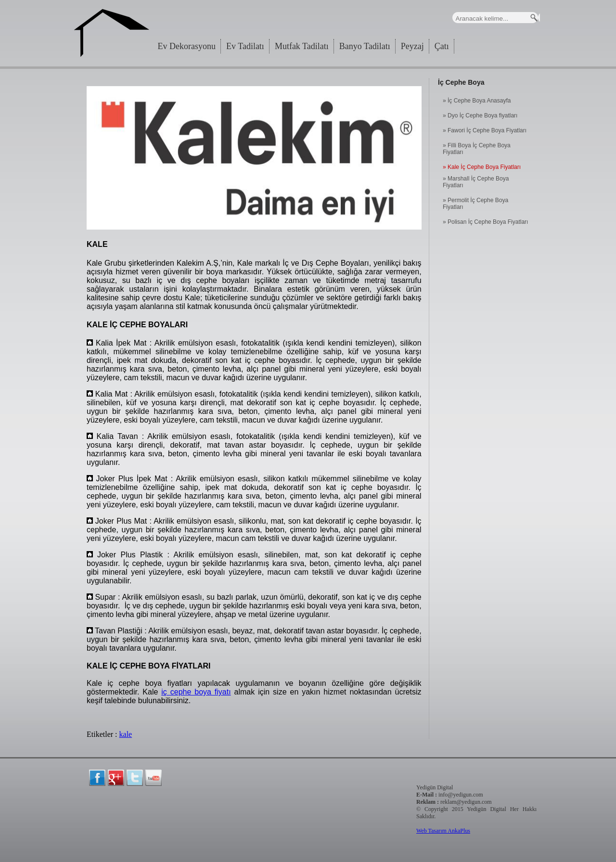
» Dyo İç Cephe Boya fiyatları (480, 116)
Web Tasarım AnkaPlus (443, 831)
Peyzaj (412, 46)
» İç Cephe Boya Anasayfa (477, 101)
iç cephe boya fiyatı (196, 692)
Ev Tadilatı (245, 46)
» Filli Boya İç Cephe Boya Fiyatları (477, 149)
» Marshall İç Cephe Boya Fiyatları (476, 182)
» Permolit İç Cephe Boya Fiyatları (475, 204)
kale (126, 734)
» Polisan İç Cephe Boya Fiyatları (485, 222)
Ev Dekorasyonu (187, 46)
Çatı (442, 46)
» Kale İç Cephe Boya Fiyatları (482, 167)
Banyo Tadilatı (365, 46)
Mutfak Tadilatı (302, 46)
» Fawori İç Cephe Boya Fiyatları (485, 130)
